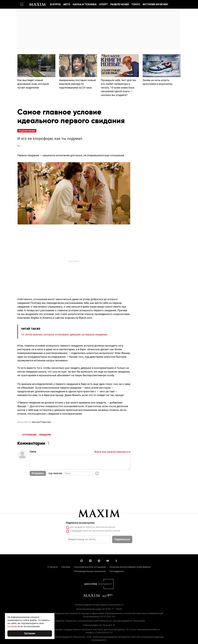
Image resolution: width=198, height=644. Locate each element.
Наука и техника (85, 4)
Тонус (136, 4)
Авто (67, 4)
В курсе (55, 4)
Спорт (103, 4)
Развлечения (120, 4)
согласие (12, 626)
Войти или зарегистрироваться (112, 452)
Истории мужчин (155, 4)
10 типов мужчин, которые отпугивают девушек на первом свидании (64, 334)
